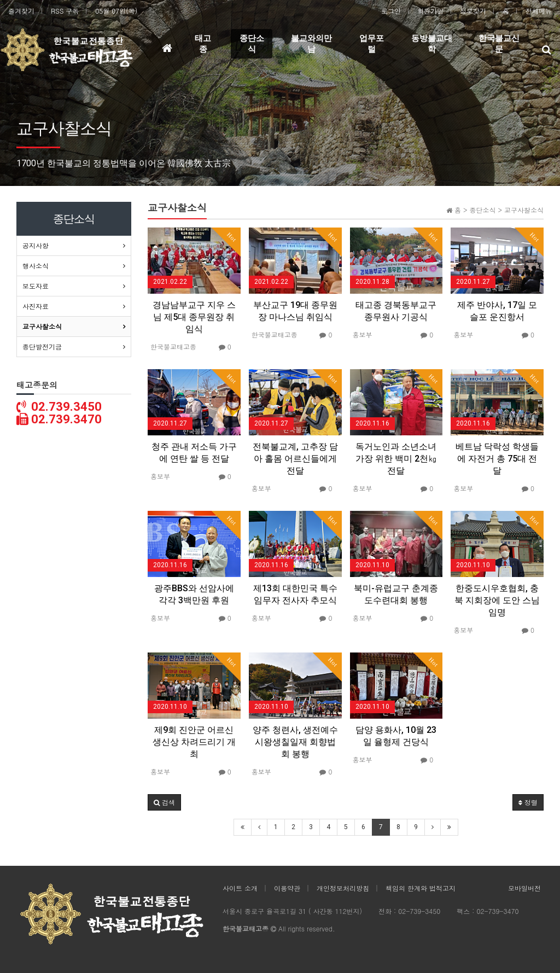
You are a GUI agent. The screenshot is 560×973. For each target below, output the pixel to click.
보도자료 (36, 286)
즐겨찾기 (21, 11)
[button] (164, 802)
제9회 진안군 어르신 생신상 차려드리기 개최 (194, 742)
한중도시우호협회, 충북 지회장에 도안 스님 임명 (497, 600)
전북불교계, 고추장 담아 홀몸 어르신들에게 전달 (295, 459)
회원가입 (430, 11)
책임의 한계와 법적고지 (421, 888)
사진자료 (36, 306)
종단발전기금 (42, 346)
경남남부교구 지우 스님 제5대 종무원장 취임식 (194, 317)
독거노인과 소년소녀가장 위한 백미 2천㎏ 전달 (396, 459)
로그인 (391, 11)
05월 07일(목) (116, 11)
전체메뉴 (539, 11)
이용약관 (287, 888)
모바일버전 (524, 888)
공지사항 (36, 245)
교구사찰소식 (42, 326)
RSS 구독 (65, 11)
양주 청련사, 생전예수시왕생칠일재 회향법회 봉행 (295, 742)
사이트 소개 (240, 888)
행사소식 (36, 266)
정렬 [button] (528, 802)
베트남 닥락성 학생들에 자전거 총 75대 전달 (497, 459)
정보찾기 (473, 11)
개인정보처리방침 (343, 888)
